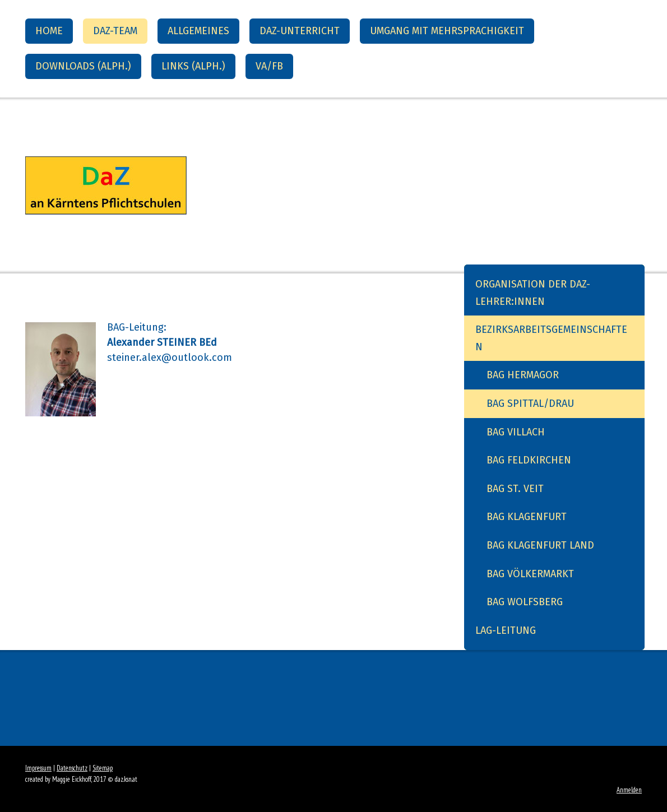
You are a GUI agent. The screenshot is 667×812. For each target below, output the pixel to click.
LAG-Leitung (506, 630)
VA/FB (269, 66)
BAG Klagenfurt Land (540, 545)
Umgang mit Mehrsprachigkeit (447, 31)
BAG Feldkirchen (529, 460)
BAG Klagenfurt (527, 517)
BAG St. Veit (515, 489)
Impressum (38, 768)
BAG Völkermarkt (530, 574)
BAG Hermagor (523, 375)
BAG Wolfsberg (525, 602)
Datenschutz (72, 768)
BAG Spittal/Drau (530, 403)
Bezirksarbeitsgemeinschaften (551, 338)
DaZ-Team (115, 31)
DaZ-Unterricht (300, 31)
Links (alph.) (193, 66)
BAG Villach (516, 432)
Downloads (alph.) (83, 66)
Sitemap (103, 768)
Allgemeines (198, 31)
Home (49, 31)
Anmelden (629, 790)
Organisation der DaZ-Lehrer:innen (533, 293)
